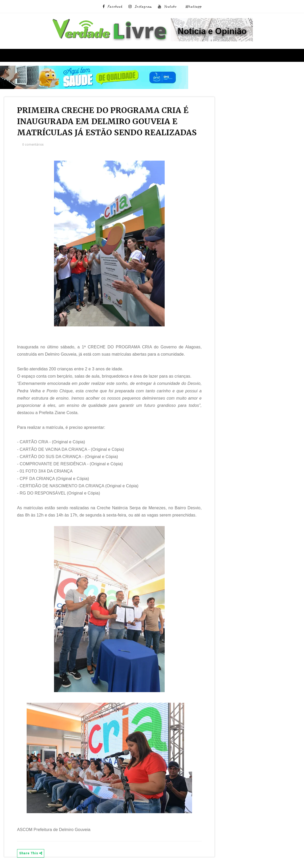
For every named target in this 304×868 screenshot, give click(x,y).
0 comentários (33, 145)
